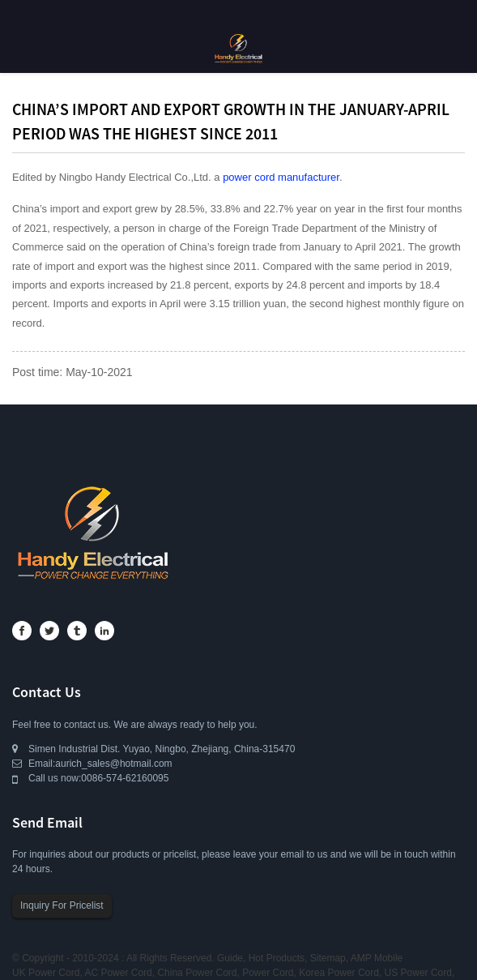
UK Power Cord (46, 973)
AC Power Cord (118, 973)
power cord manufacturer (281, 177)
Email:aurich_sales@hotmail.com (100, 764)
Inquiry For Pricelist (62, 905)
